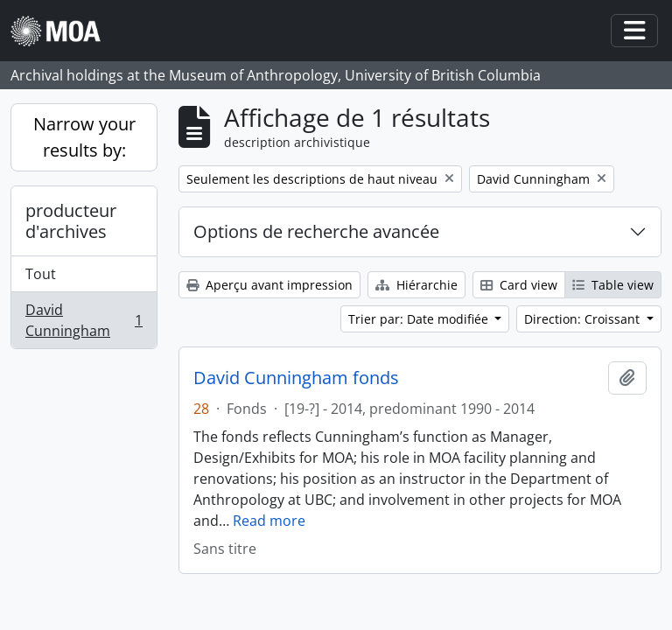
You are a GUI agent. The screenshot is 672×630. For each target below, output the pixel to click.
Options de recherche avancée (316, 231)
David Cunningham (84, 320)
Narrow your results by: (84, 137)
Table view (613, 285)
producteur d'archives (71, 221)
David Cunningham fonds (296, 378)
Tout (41, 274)
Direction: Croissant (584, 319)
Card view (519, 285)
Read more (269, 521)
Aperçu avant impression (269, 285)
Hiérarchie (416, 285)
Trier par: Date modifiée (420, 319)
